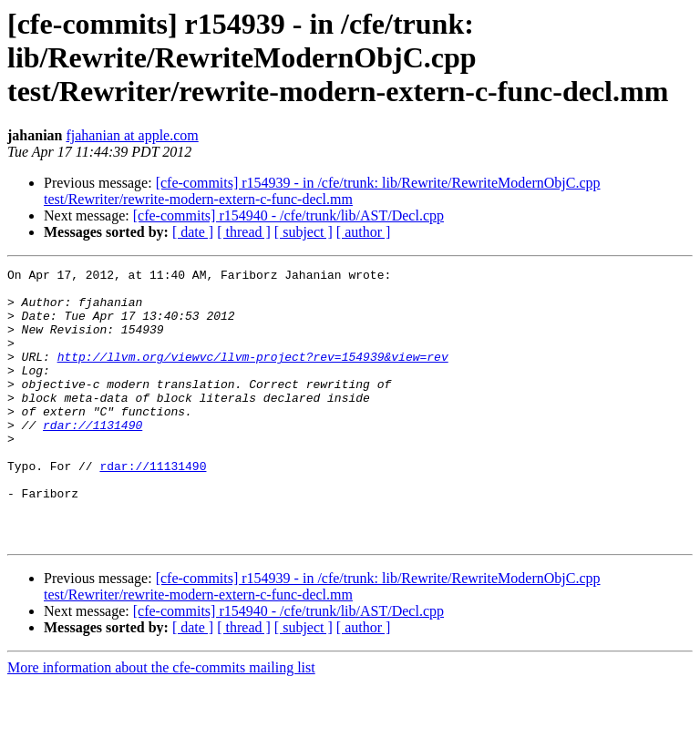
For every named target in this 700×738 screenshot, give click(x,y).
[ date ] (193, 232)
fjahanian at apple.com (132, 135)
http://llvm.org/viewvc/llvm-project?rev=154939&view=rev (253, 375)
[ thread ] (244, 232)
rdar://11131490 (153, 507)
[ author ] (364, 232)
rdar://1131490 (93, 457)
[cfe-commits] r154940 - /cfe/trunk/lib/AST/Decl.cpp (288, 215)
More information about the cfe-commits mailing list (161, 722)
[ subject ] (304, 232)
